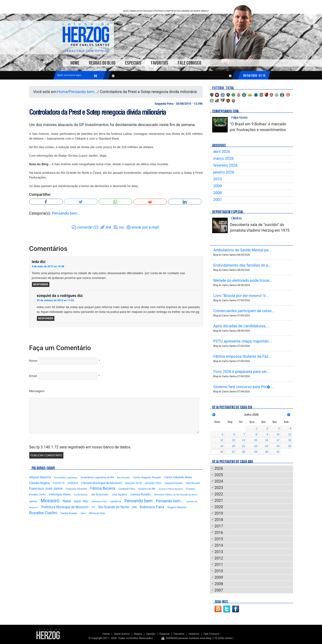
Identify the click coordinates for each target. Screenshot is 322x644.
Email (33, 376)
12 (222, 440)
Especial (165, 634)
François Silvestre (76, 489)
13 (233, 440)
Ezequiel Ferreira (173, 483)
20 (233, 446)
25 (290, 446)
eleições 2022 (153, 483)
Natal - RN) (81, 501)
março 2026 (223, 158)
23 (267, 446)
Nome (33, 361)
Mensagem (37, 391)
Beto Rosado (123, 477)
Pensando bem (139, 501)
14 (243, 440)
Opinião (151, 634)
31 (278, 452)
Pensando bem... (83, 92)
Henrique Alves (60, 494)
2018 (219, 520)
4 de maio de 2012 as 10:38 (48, 266)
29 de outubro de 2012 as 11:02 (55, 300)
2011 (219, 565)
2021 (219, 501)
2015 (219, 539)
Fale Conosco (190, 63)
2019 (219, 513)
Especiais (133, 63)
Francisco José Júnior (46, 489)
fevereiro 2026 (226, 165)
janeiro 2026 (224, 172)
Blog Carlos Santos (86, 37)
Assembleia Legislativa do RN (97, 477)
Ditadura (236, 218)
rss (122, 227)
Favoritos (160, 63)
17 (278, 440)
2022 (219, 494)
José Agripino (119, 495)
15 (256, 440)
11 (290, 434)
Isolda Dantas (81, 495)
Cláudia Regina (39, 483)
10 (278, 434)
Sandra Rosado (69, 513)
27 (233, 452)
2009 (218, 186)
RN (135, 507)
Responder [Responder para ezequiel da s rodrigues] (46, 318)
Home (75, 63)
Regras (138, 634)
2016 (219, 533)
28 (243, 452)
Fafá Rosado (193, 483)
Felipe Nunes (239, 118)
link (109, 227)
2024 (219, 481)
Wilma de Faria (97, 513)
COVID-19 (59, 483)
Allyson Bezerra (40, 477)
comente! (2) (88, 227)
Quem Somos (122, 634)
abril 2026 (222, 152)
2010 (218, 179)
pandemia (116, 501)
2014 (219, 545)
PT (93, 507)
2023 (219, 488)
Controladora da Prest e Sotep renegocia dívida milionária (98, 112)
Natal (67, 501)
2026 (219, 468)
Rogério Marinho (177, 507)
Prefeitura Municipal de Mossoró (65, 507)
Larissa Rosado (141, 494)
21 (243, 446)
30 (267, 452)
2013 (219, 552)
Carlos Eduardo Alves (178, 477)
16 (267, 440)
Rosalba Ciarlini (43, 513)
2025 (219, 475)
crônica (73, 483)
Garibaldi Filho (127, 489)
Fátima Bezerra (103, 488)
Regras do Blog (102, 63)
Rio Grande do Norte (114, 507)
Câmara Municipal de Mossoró (102, 483)
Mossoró (50, 501)
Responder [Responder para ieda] (41, 284)
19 (222, 446)
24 (278, 446)
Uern (83, 513)
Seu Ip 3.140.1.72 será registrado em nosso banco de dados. (80, 447)
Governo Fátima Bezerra (171, 489)
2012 (219, 558)
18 (290, 440)
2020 (219, 507)
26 (222, 452)
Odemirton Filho (99, 501)
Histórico (194, 634)
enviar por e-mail (145, 227)
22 (256, 446)
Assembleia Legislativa (66, 477)
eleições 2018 (133, 483)
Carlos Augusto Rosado (147, 477)
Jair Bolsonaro (100, 494)
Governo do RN (147, 489)
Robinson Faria (152, 507)
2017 (219, 526)
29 (256, 452)
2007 (218, 200)
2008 (218, 193)
